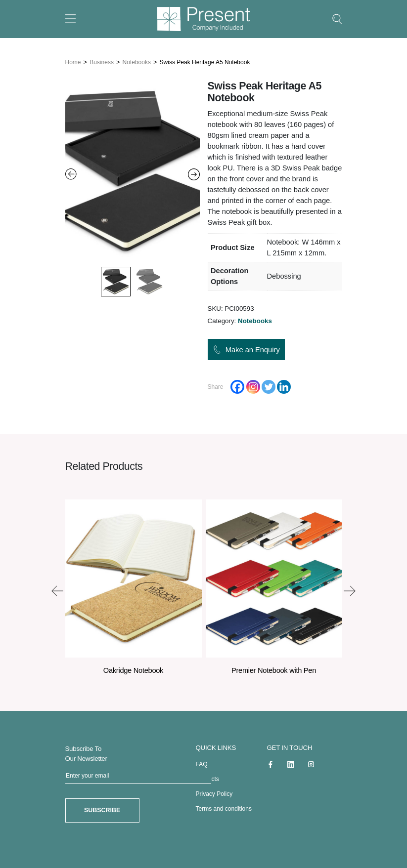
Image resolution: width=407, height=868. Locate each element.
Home (73, 62)
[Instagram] (253, 386)
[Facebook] (237, 386)
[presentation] (57, 590)
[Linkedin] (284, 386)
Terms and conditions (224, 808)
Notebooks (137, 62)
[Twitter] (269, 386)
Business (102, 62)
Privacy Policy (214, 793)
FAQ (202, 764)
